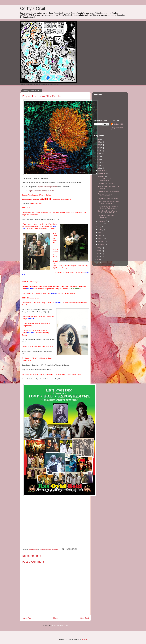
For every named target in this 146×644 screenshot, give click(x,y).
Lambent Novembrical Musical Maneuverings (108, 180)
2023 (98, 148)
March (101, 238)
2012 (98, 257)
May (100, 233)
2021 (98, 154)
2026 (98, 139)
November (102, 173)
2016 (98, 168)
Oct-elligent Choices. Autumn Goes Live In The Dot (108, 212)
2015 (98, 248)
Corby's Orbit (33, 8)
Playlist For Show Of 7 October (108, 199)
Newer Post (27, 618)
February (102, 241)
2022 (98, 151)
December (102, 171)
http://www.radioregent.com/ (47, 187)
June (100, 230)
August (101, 224)
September (102, 221)
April (100, 236)
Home (56, 618)
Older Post (85, 618)
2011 (98, 259)
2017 (98, 165)
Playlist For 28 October (106, 184)
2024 (98, 145)
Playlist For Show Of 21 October (109, 191)
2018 (98, 162)
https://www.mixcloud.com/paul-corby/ (41, 191)
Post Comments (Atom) (60, 625)
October (101, 176)
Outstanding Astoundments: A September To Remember (108, 207)
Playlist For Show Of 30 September (106, 217)
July (100, 227)
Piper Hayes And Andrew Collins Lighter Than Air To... (109, 203)
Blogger (84, 639)
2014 (98, 251)
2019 (98, 159)
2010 (98, 262)
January (101, 244)
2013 (98, 254)
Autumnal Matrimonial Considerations (105, 195)
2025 (98, 142)
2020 (98, 156)
